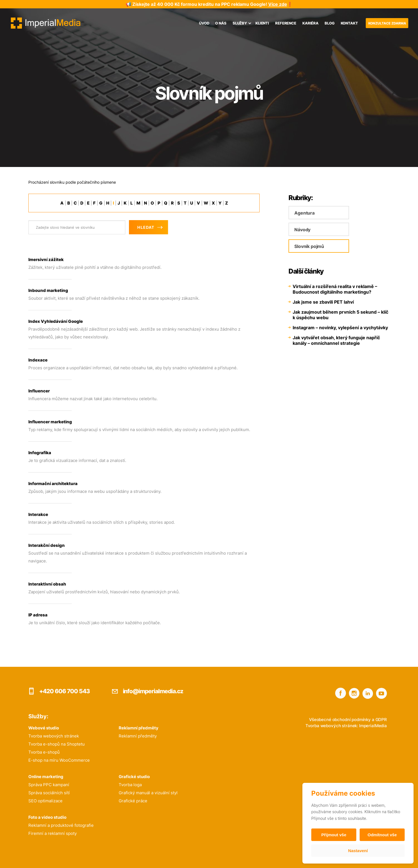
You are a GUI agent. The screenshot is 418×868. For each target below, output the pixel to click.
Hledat (146, 227)
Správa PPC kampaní (49, 785)
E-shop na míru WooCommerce (59, 760)
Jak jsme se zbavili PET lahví (323, 302)
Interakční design (47, 545)
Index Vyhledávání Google (56, 321)
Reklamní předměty (138, 736)
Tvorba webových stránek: (332, 726)
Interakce (38, 514)
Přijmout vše (334, 835)
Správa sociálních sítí (49, 793)
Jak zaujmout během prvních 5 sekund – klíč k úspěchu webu (340, 315)
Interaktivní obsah (47, 584)
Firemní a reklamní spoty (53, 833)
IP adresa (38, 615)
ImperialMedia (373, 726)
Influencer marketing (50, 422)
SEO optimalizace (45, 801)
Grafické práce (133, 801)
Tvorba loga (130, 785)
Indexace (38, 360)
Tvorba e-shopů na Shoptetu (57, 744)
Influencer (39, 391)
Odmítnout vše (382, 835)
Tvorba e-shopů (44, 752)
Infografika (40, 453)
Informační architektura (53, 484)
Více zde (278, 4)
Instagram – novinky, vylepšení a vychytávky (340, 328)
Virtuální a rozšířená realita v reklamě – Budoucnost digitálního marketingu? (335, 289)
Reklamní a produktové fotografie (61, 825)
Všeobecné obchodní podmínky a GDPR (348, 720)
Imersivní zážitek (46, 260)
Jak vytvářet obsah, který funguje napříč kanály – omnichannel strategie (336, 340)
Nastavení (358, 851)
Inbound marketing (48, 290)
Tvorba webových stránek (54, 736)
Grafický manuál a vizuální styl (148, 793)
